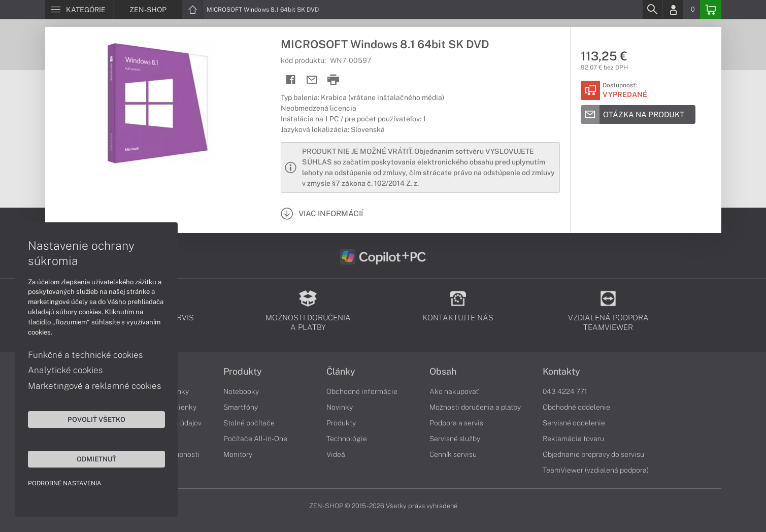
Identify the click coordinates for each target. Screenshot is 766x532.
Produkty (243, 372)
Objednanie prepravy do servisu (593, 454)
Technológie (347, 439)
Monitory (238, 454)
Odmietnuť (96, 459)
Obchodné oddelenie (576, 407)
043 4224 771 (565, 391)
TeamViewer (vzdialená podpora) (596, 470)
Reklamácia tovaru (573, 439)
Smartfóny (241, 407)
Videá (336, 454)
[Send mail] (312, 80)
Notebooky (241, 391)
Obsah (443, 372)
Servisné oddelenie (574, 423)
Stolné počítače (249, 423)
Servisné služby (455, 439)
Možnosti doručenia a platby (475, 407)
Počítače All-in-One (255, 439)
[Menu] (79, 10)
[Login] (673, 10)
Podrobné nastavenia (65, 483)
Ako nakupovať (454, 391)
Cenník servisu (453, 454)
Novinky (340, 407)
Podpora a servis (456, 423)
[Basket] (711, 10)
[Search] (652, 10)
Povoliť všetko (96, 419)
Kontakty (561, 372)
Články (341, 372)
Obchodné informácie (362, 391)
